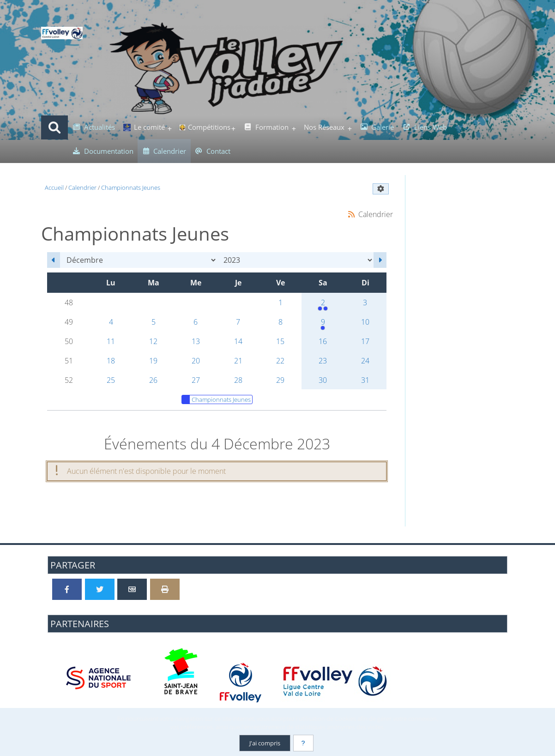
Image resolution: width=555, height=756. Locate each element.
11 (111, 341)
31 (365, 380)
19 (153, 361)
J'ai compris (265, 743)
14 (238, 341)
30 (323, 380)
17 (365, 341)
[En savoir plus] (303, 743)
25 (111, 380)
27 (196, 380)
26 (153, 380)
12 (153, 341)
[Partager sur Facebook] (67, 589)
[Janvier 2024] (380, 260)
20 (196, 361)
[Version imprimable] (165, 589)
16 (323, 341)
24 (365, 361)
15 (280, 341)
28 (238, 380)
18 (111, 361)
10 (365, 322)
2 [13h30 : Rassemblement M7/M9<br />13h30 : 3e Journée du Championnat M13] (323, 305)
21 (238, 361)
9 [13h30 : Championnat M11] (323, 324)
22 (280, 361)
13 (196, 341)
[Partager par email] (132, 589)
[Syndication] (351, 214)
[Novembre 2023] (54, 260)
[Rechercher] (54, 127)
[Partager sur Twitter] (100, 589)
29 (280, 380)
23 (323, 361)
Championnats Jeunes (216, 399)
